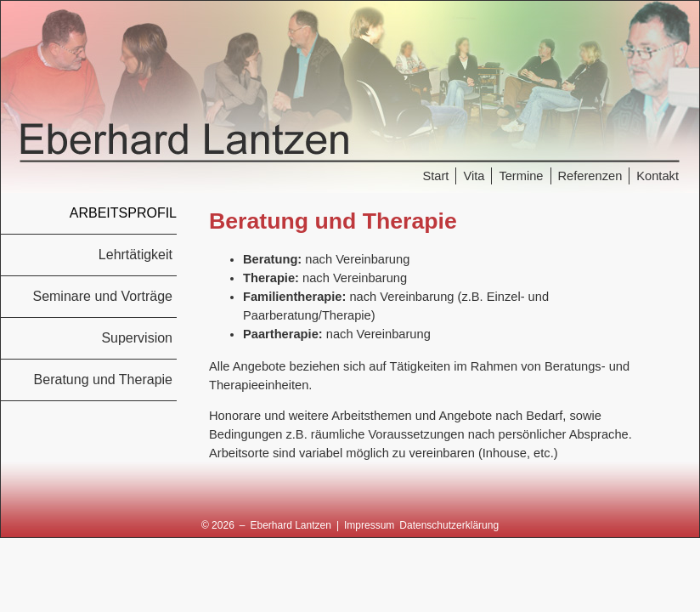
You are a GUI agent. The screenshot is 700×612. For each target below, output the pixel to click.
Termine (521, 176)
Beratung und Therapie (103, 380)
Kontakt (658, 176)
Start (435, 176)
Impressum (369, 525)
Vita (474, 176)
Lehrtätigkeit (135, 255)
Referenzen (590, 176)
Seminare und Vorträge (102, 296)
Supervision (137, 338)
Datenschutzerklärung (449, 525)
